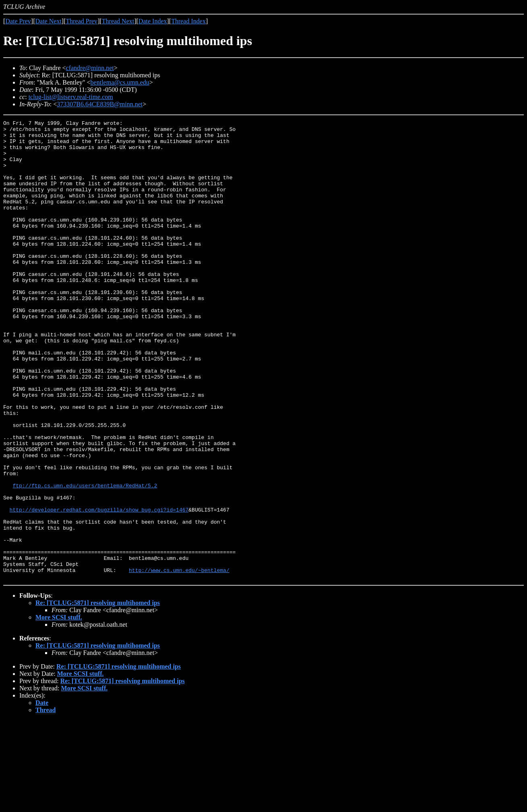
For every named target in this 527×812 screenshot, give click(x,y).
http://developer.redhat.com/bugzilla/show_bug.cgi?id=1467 (99, 588)
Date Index (153, 21)
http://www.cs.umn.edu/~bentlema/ (179, 661)
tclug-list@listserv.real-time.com (71, 97)
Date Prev (18, 21)
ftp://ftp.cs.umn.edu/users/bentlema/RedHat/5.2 (85, 559)
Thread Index (188, 21)
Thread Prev (82, 21)
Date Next (49, 21)
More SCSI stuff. (59, 709)
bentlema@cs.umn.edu (120, 82)
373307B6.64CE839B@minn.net (100, 104)
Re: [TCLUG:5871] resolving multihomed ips (98, 695)
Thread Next (118, 21)
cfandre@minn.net (90, 68)
